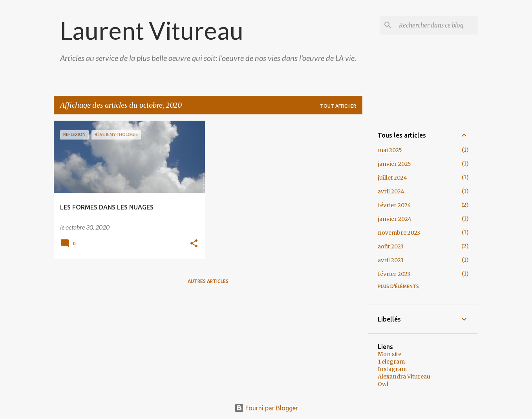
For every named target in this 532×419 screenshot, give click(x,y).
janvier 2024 (395, 219)
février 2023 (394, 274)
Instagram (392, 369)
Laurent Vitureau (152, 30)
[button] (194, 244)
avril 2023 (391, 260)
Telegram (391, 362)
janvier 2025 (394, 164)
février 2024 (394, 205)
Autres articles (208, 281)
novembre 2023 (399, 233)
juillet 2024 (392, 178)
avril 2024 (391, 191)
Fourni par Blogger (266, 408)
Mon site (389, 354)
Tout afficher (338, 106)
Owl (383, 384)
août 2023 (391, 246)
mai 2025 (390, 150)
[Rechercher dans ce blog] (437, 25)
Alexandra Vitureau (404, 377)
